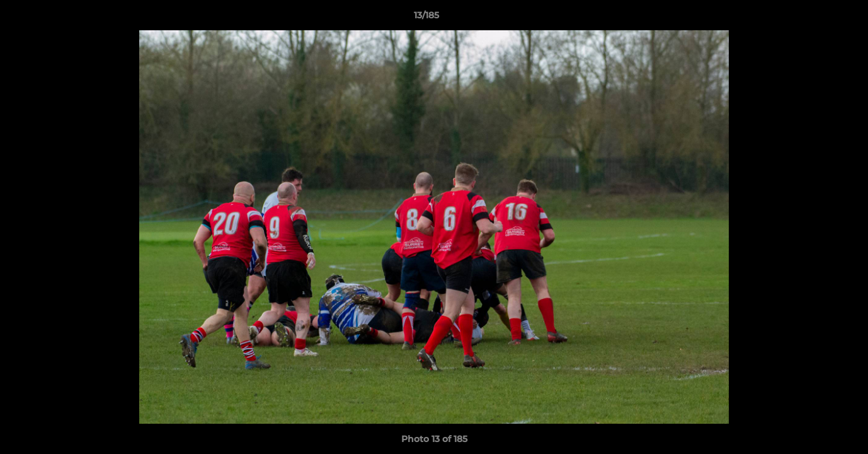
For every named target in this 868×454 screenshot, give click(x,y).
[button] (815, 18)
